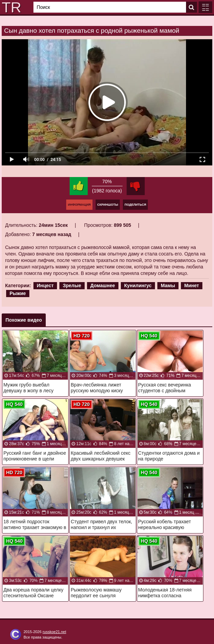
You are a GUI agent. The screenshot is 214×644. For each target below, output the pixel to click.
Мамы (168, 286)
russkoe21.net (54, 632)
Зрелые (72, 286)
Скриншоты (108, 205)
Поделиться (135, 205)
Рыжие (18, 293)
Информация (79, 205)
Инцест (45, 286)
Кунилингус (138, 286)
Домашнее (103, 286)
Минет (192, 286)
